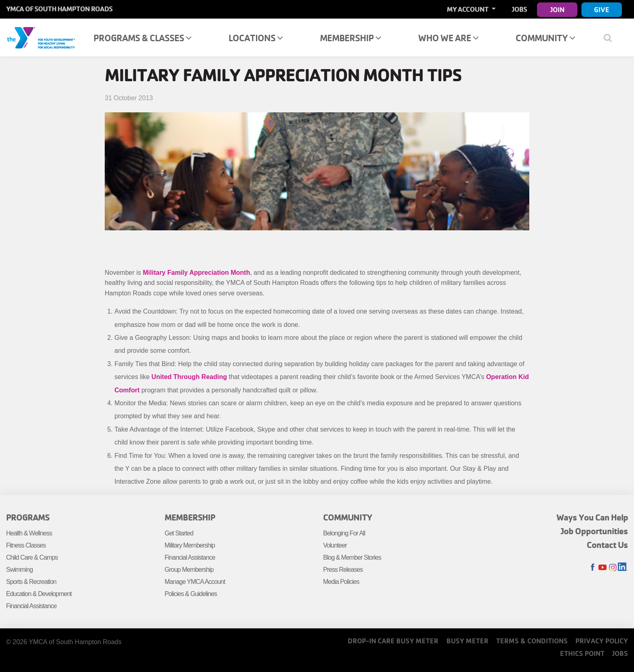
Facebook (593, 568)
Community (545, 38)
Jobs (519, 9)
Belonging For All (344, 533)
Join (557, 9)
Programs (28, 517)
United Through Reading (189, 377)
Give (602, 9)
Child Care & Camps (32, 557)
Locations (256, 38)
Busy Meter (467, 641)
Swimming (19, 570)
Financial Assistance (31, 606)
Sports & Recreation (31, 582)
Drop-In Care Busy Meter (393, 641)
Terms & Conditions (532, 641)
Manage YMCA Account (195, 582)
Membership (350, 38)
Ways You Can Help (592, 517)
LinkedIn (623, 568)
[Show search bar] (611, 38)
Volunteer (335, 545)
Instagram (613, 568)
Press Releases (343, 570)
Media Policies (341, 582)
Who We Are (448, 38)
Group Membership (189, 570)
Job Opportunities (594, 531)
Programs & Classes (142, 38)
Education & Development (39, 594)
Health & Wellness (29, 533)
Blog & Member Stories (352, 557)
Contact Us (607, 545)
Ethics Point (582, 653)
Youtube (603, 568)
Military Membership (190, 545)
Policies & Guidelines (191, 594)
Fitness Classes (26, 545)
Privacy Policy (602, 641)
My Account (468, 9)
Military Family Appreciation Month (196, 273)
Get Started (179, 533)
